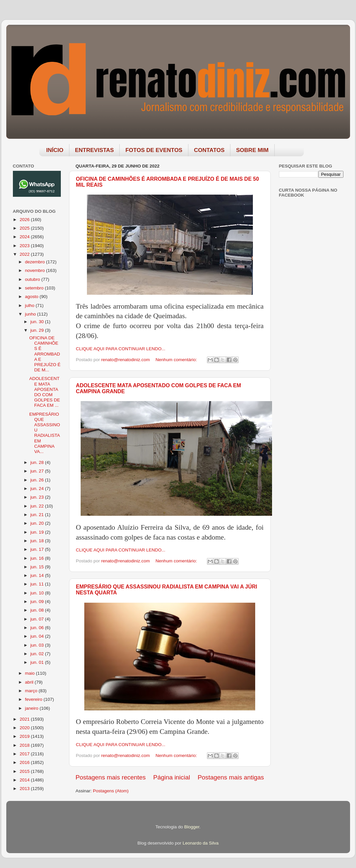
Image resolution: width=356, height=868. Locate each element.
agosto (32, 297)
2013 (25, 789)
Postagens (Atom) (111, 791)
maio (31, 673)
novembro (36, 270)
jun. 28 (38, 462)
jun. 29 (38, 330)
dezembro (36, 262)
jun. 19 (38, 532)
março (32, 691)
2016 (25, 762)
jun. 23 (38, 497)
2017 (25, 754)
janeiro (32, 708)
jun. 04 (38, 636)
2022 (25, 254)
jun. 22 (38, 506)
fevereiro (34, 699)
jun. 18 (38, 541)
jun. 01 (38, 662)
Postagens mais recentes (111, 777)
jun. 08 (38, 610)
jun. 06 (38, 628)
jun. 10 (38, 593)
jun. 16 (38, 558)
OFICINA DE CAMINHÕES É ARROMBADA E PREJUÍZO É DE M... (45, 354)
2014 (25, 780)
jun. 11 (38, 584)
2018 (25, 745)
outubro (33, 279)
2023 (25, 246)
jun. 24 (38, 489)
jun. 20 (38, 523)
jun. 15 (38, 567)
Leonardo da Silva (200, 843)
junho (31, 314)
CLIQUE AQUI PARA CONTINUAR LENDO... (121, 349)
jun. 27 (38, 471)
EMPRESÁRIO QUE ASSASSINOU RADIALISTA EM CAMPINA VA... (44, 433)
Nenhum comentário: (177, 360)
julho (30, 305)
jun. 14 (38, 575)
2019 (25, 736)
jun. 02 (38, 654)
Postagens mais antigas (231, 777)
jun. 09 (38, 602)
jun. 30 (38, 322)
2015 (25, 771)
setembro (35, 288)
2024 (25, 237)
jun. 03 (38, 645)
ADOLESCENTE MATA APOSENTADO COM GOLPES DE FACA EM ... (44, 392)
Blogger (192, 827)
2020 (25, 728)
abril (30, 682)
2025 (25, 228)
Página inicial (172, 777)
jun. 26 (38, 480)
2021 (25, 719)
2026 (25, 220)
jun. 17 (38, 549)
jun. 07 (38, 619)
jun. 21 (38, 515)
